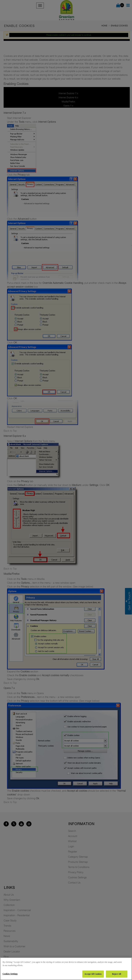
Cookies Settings (10, 974)
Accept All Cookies (93, 974)
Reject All (117, 974)
